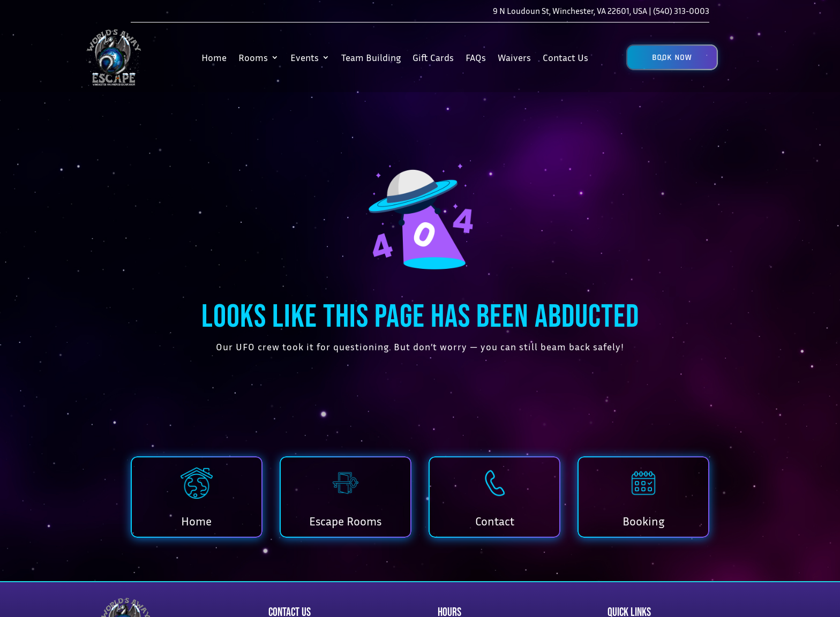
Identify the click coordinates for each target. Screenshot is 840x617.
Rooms (253, 57)
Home (214, 57)
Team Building (371, 57)
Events (305, 57)
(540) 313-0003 (681, 11)
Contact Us (565, 57)
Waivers (514, 57)
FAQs (476, 57)
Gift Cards (433, 57)
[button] (672, 57)
